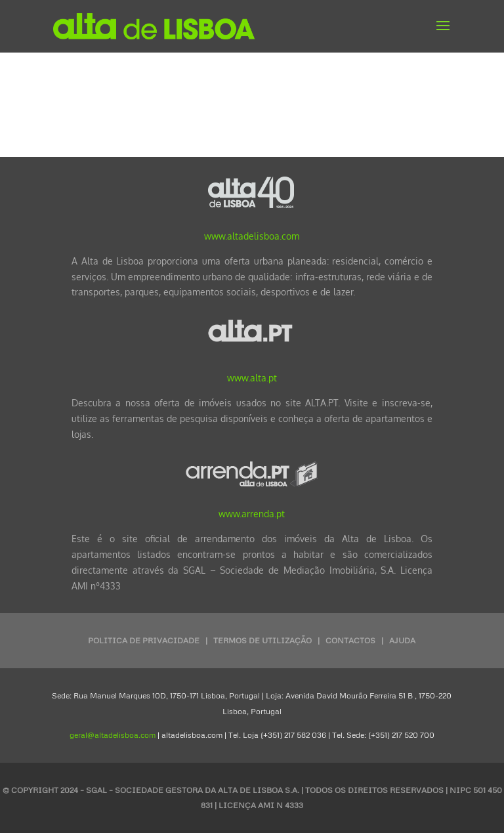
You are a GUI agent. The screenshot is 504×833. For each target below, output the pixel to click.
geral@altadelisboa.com (113, 735)
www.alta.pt (252, 378)
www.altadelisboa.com (252, 236)
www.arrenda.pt (252, 514)
